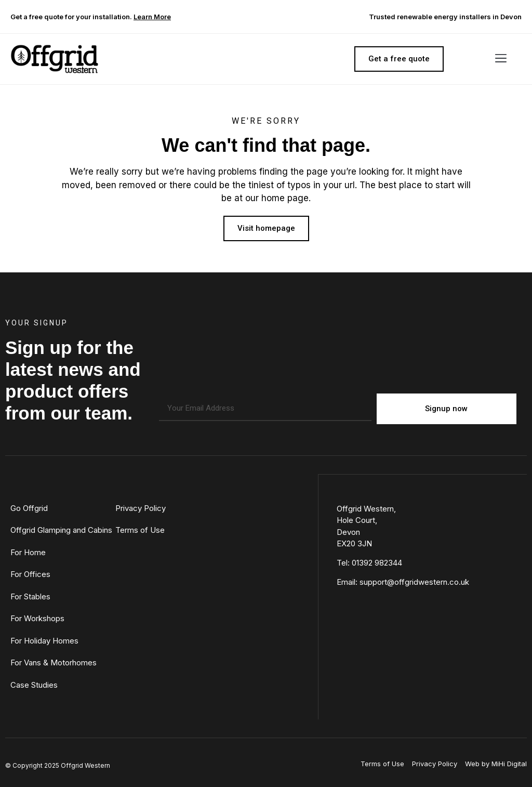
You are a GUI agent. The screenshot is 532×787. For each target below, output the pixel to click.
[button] (501, 59)
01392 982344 (377, 562)
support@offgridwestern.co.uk (414, 581)
